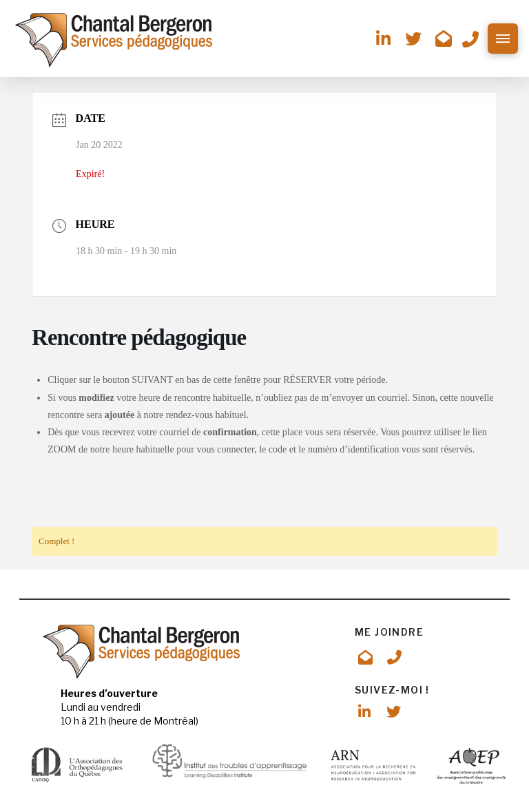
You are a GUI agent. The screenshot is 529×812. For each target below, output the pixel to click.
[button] (503, 39)
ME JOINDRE (389, 632)
